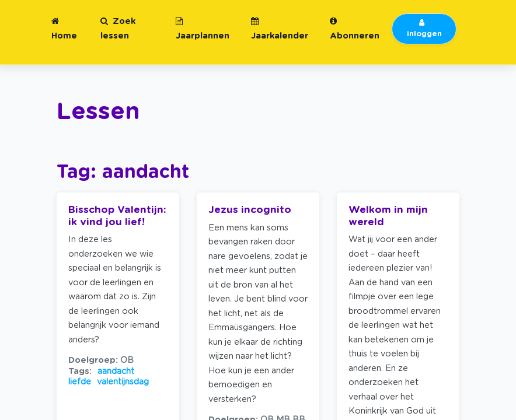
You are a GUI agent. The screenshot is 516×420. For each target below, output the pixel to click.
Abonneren (355, 29)
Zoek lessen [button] (118, 29)
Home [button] (64, 29)
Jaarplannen (203, 29)
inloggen (424, 29)
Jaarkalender (280, 29)
